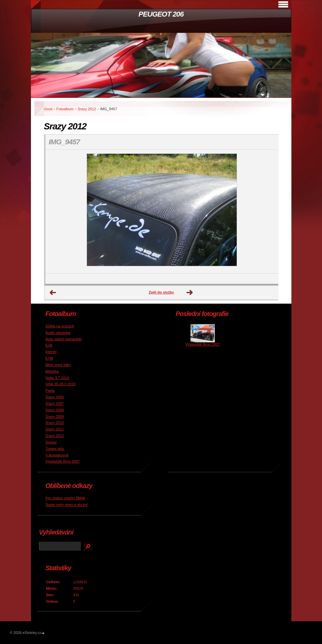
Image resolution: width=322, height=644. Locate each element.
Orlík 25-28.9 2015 (61, 384)
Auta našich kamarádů (64, 339)
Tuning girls (55, 449)
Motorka (52, 371)
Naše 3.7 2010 (57, 378)
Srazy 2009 (55, 416)
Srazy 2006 (55, 397)
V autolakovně (57, 455)
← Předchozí (53, 293)
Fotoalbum (65, 109)
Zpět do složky (161, 292)
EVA (49, 345)
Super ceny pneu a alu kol (67, 505)
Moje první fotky (58, 365)
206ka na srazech (60, 326)
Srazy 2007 (55, 403)
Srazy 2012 (87, 109)
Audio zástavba (58, 333)
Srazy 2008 (55, 410)
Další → (190, 293)
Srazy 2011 (55, 429)
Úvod (48, 109)
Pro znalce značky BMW (65, 498)
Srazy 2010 (55, 423)
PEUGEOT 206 (161, 14)
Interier (51, 352)
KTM (49, 358)
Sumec (51, 442)
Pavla (50, 390)
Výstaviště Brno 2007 (63, 461)
